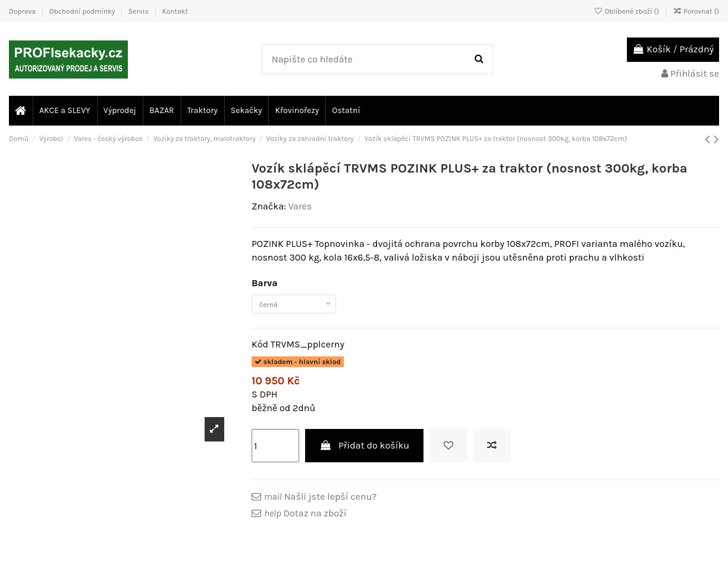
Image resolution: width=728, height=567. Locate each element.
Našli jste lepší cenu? (320, 502)
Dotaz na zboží (305, 520)
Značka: (269, 206)
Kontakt (175, 11)
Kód (260, 350)
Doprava (23, 11)
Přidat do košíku (365, 451)
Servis (139, 11)
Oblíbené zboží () (627, 11)
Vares (300, 206)
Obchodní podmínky (83, 11)
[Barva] (307, 307)
